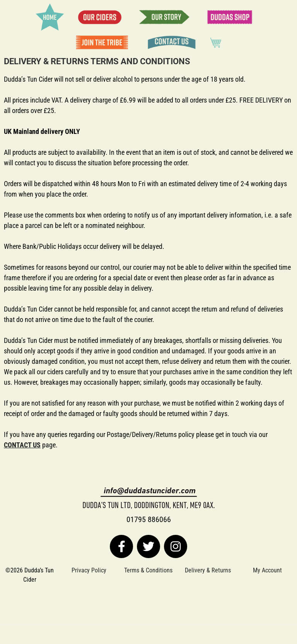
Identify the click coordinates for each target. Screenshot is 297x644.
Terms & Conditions (148, 570)
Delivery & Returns (208, 570)
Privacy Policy (89, 570)
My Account (267, 570)
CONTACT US (22, 445)
